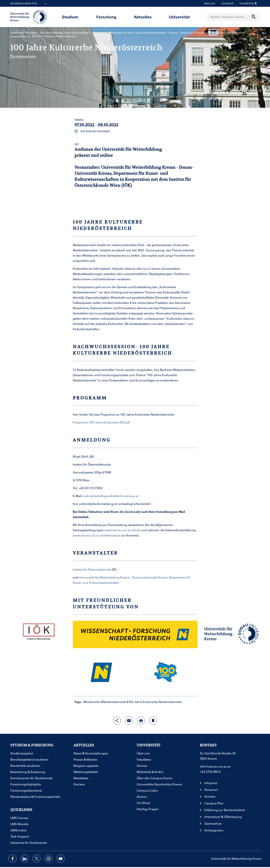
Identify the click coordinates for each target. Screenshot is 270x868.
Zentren (173, 33)
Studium (70, 17)
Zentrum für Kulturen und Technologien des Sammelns (212, 33)
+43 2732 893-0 (210, 772)
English (210, 3)
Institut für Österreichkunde (92, 569)
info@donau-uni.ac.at (215, 766)
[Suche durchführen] (254, 17)
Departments (100, 33)
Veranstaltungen (19, 36)
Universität (179, 17)
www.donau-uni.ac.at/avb (123, 530)
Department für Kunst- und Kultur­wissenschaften (138, 33)
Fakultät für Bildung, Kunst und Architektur (65, 33)
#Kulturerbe (92, 702)
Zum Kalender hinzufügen (92, 131)
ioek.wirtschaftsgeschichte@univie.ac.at (111, 496)
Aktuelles (143, 17)
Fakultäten (31, 33)
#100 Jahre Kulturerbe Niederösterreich (154, 702)
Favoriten (247, 3)
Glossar (226, 3)
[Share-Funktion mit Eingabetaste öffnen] (117, 721)
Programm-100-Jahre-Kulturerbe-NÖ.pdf (101, 422)
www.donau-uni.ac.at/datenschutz (97, 535)
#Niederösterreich (113, 702)
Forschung (106, 17)
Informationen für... (29, 4)
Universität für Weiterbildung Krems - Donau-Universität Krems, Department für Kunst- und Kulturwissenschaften (134, 173)
